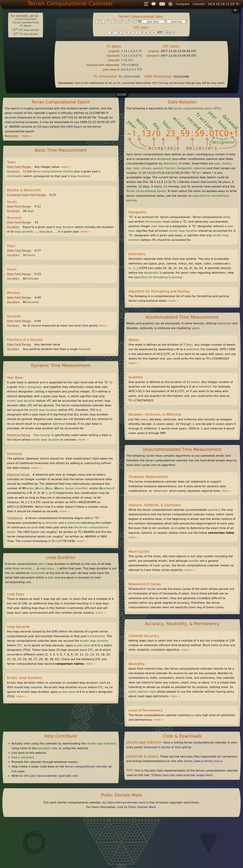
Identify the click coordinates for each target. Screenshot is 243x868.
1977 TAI (157, 83)
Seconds (85, 349)
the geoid (43, 118)
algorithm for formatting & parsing (158, 277)
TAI (110, 83)
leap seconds (24, 232)
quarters (214, 510)
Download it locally (157, 747)
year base (83, 645)
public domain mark (142, 692)
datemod (59, 424)
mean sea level (71, 326)
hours (31, 255)
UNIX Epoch (74, 127)
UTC (119, 83)
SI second (34, 326)
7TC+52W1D (130, 65)
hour (136, 168)
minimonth (14, 176)
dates (227, 217)
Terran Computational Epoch (146, 191)
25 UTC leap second (26, 30)
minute (146, 168)
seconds (33, 302)
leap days (46, 232)
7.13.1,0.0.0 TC (132, 51)
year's (42, 564)
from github (183, 747)
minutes (33, 279)
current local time (25, 19)
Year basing (42, 435)
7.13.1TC (127, 60)
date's (22, 387)
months (194, 561)
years (196, 328)
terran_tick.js (213, 761)
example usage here (197, 775)
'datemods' (160, 491)
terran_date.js (194, 761)
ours (40, 488)
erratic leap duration (21, 401)
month (227, 164)
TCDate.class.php (163, 775)
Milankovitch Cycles (142, 589)
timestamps (153, 222)
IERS (55, 631)
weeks (195, 382)
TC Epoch (26, 26)
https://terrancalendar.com (126, 803)
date (51, 578)
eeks (59, 488)
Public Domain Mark (142, 807)
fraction (170, 168)
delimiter (51, 523)
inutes (28, 488)
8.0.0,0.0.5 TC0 (132, 70)
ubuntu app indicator (101, 744)
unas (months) (77, 488)
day (129, 168)
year (217, 164)
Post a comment (23, 757)
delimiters (170, 164)
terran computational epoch (193, 108)
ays (49, 488)
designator (35, 387)
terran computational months (53, 171)
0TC (19, 645)
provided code (47, 748)
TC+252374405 (129, 77)
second (158, 168)
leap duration (80, 176)
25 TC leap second (26, 34)
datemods (224, 323)
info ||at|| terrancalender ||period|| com (51, 776)
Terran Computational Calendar (70, 4)
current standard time (25, 22)
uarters (105, 488)
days (31, 211)
